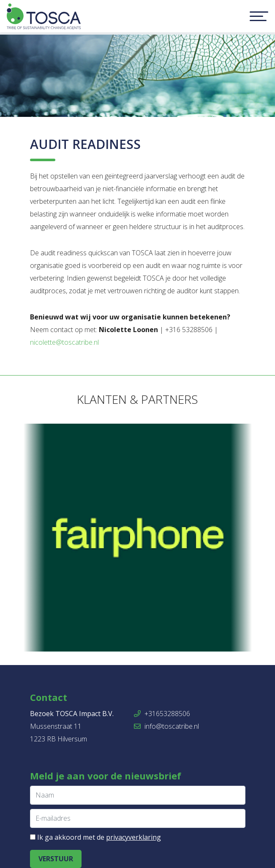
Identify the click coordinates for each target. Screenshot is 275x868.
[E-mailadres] (138, 818)
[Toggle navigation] (259, 16)
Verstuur (56, 859)
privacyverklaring (133, 837)
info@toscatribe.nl (166, 726)
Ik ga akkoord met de (99, 837)
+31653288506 (162, 714)
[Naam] (138, 795)
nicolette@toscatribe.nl (64, 342)
